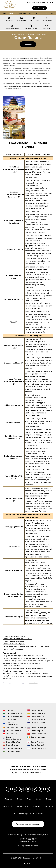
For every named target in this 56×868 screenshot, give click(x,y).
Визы (49, 799)
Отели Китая (29, 35)
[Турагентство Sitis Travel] (10, 9)
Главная (13, 35)
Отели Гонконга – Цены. (14, 644)
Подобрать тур (39, 8)
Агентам (36, 806)
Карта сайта (22, 806)
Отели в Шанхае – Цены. (14, 636)
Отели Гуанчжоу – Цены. (14, 641)
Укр (52, 13)
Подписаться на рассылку (28, 824)
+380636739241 (38, 769)
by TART (28, 864)
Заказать (28, 44)
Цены (39, 799)
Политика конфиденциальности (28, 814)
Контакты (7, 806)
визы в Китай (37, 656)
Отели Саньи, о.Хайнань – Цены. (18, 639)
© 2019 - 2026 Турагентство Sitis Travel (28, 858)
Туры (29, 799)
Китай (20, 35)
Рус (47, 13)
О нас (19, 799)
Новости (49, 806)
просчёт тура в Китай (34, 766)
